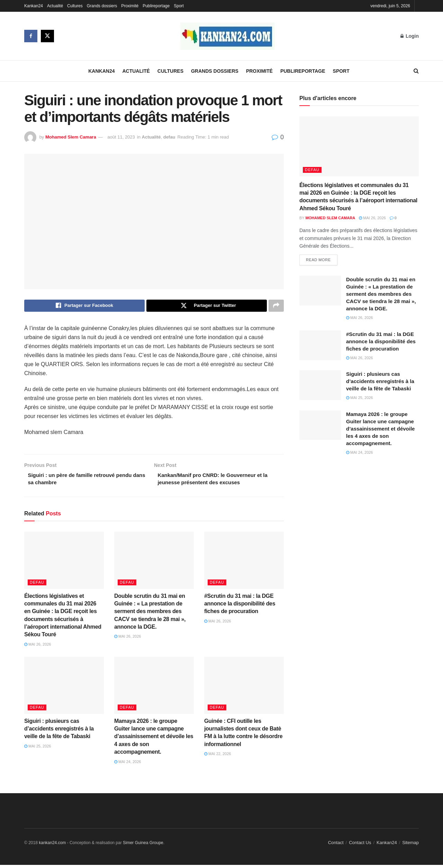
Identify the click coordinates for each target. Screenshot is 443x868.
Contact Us (360, 845)
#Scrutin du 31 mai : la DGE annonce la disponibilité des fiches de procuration (240, 606)
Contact (336, 845)
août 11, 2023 (121, 137)
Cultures (75, 6)
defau (169, 137)
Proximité (130, 6)
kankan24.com (52, 845)
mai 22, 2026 (218, 756)
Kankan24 (34, 6)
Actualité (55, 6)
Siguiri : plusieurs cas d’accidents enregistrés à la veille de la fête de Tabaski (59, 732)
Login (410, 36)
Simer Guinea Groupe (143, 845)
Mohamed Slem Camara (71, 137)
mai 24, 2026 (128, 764)
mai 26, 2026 (38, 647)
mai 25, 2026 (38, 749)
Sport (179, 6)
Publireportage (156, 6)
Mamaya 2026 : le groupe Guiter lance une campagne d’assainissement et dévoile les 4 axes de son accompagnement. (154, 739)
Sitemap (410, 845)
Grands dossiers (102, 6)
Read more (318, 260)
